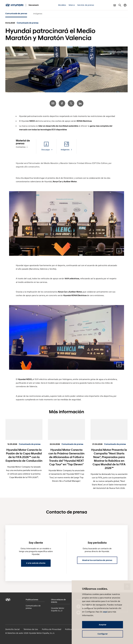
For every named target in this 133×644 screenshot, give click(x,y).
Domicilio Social (12, 629)
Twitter (71, 103)
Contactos (21, 147)
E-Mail (53, 103)
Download (119, 251)
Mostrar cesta (115, 5)
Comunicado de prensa (16, 14)
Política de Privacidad (52, 629)
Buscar (120, 5)
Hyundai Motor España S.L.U (58, 609)
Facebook (62, 103)
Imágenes (38, 14)
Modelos (62, 5)
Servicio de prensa (86, 5)
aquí (105, 612)
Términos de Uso (31, 629)
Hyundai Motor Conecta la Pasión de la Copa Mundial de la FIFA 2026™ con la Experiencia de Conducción (24, 455)
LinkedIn (80, 103)
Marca (72, 5)
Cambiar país (125, 5)
